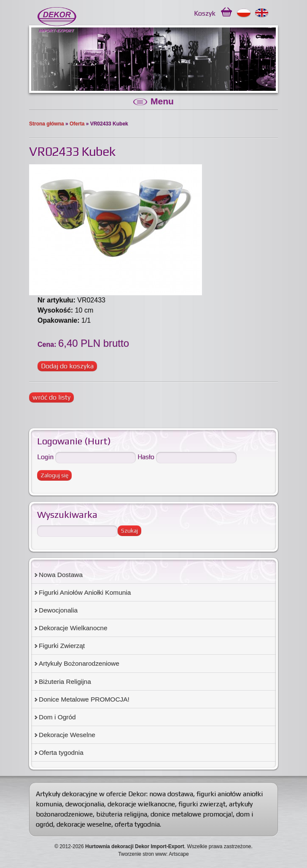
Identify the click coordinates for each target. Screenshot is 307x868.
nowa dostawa (171, 794)
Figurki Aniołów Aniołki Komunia (85, 592)
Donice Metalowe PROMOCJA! (84, 699)
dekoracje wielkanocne (141, 804)
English (262, 13)
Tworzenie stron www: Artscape (153, 854)
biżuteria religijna (122, 814)
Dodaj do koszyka (67, 366)
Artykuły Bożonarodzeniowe (79, 663)
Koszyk (205, 13)
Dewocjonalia (58, 610)
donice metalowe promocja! (192, 814)
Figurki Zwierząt (62, 646)
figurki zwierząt (202, 804)
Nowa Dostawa (61, 575)
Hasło (146, 457)
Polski (244, 13)
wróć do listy (51, 397)
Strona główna (47, 124)
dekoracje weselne (84, 824)
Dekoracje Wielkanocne (73, 628)
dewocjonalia (85, 804)
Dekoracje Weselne (67, 735)
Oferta (77, 124)
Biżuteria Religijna (65, 682)
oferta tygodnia (137, 824)
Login (45, 457)
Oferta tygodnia (61, 752)
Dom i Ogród (57, 717)
